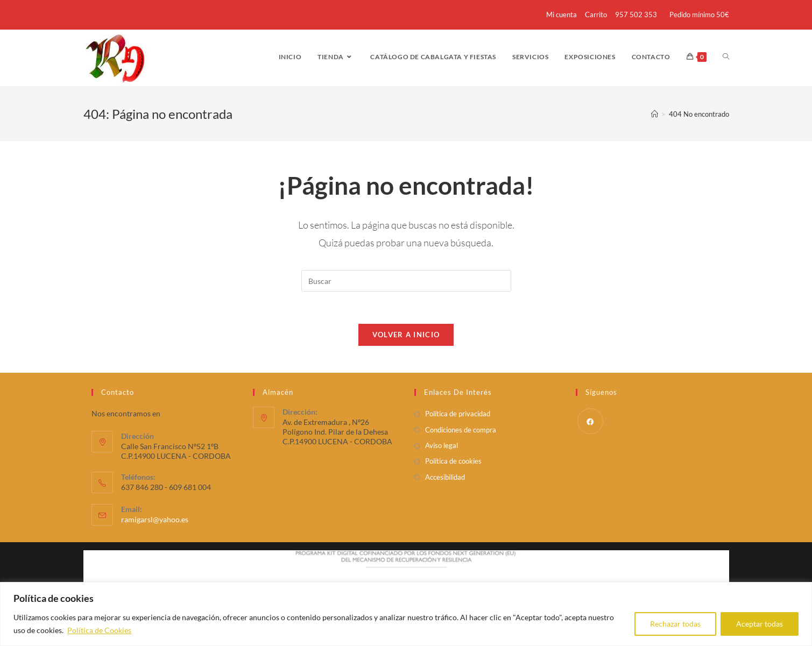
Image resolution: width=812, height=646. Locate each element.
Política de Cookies (99, 630)
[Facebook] (590, 421)
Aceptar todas (760, 624)
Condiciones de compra (461, 430)
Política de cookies (453, 461)
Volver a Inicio (406, 335)
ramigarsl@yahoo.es (155, 519)
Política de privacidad (458, 414)
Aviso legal (442, 445)
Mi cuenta (562, 15)
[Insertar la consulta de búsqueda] (406, 281)
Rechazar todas (675, 624)
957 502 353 (636, 15)
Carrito (596, 15)
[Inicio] (655, 114)
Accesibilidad (445, 477)
